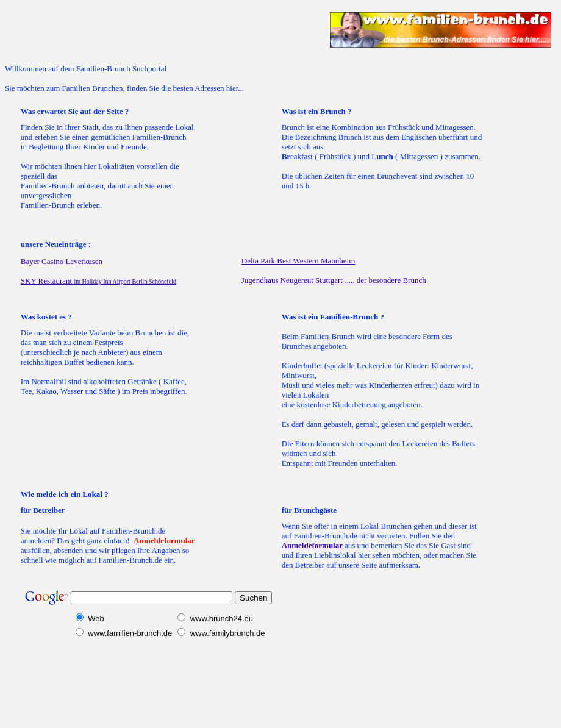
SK (48, 281)
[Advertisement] (148, 30)
